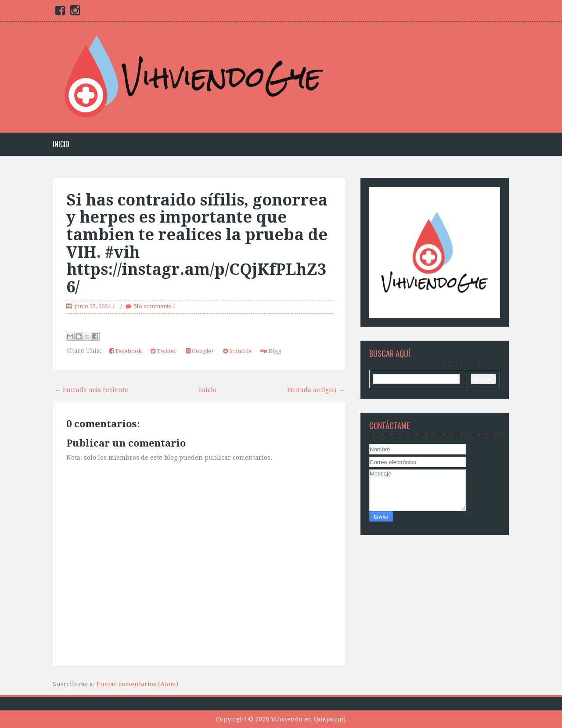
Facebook (126, 351)
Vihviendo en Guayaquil (308, 719)
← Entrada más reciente (92, 390)
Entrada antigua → (316, 390)
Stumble (237, 351)
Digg (271, 351)
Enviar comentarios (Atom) (137, 684)
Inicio (61, 144)
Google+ (200, 351)
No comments (152, 306)
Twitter (164, 351)
